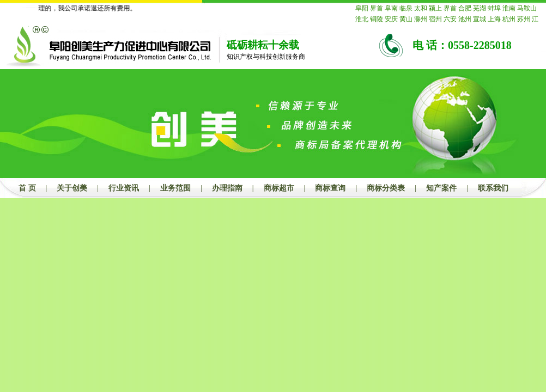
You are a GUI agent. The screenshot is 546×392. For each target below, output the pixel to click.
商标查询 (330, 188)
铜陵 (377, 19)
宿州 (435, 19)
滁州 (421, 19)
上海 (494, 19)
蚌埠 (494, 8)
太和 (421, 8)
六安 (450, 19)
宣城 (480, 19)
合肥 (465, 8)
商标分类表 (386, 188)
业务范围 (175, 188)
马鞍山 (527, 8)
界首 (377, 8)
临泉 (406, 8)
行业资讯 (124, 188)
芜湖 (480, 8)
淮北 (362, 19)
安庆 (391, 19)
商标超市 (279, 188)
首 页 (27, 188)
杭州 (509, 19)
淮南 (509, 8)
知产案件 (441, 188)
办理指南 (227, 188)
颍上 (435, 8)
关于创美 (72, 188)
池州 (465, 19)
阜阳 (362, 8)
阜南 (391, 8)
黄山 (406, 19)
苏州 (524, 19)
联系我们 (493, 188)
